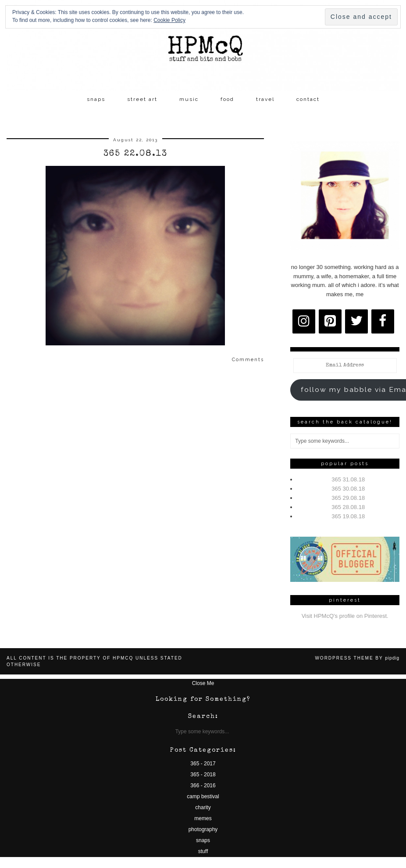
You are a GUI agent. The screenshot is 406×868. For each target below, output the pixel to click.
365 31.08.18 (348, 479)
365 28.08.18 (348, 507)
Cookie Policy (169, 20)
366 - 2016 (203, 786)
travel (265, 99)
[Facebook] (383, 321)
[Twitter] (356, 321)
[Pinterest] (330, 321)
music (189, 99)
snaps (96, 99)
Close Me (203, 683)
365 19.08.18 (348, 516)
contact (308, 99)
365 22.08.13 (135, 154)
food (227, 99)
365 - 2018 (203, 775)
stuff (203, 851)
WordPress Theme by (357, 658)
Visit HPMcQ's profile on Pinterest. (345, 616)
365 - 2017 (203, 764)
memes (203, 818)
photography (203, 829)
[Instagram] (304, 321)
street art (142, 99)
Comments (248, 360)
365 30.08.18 (348, 489)
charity (203, 807)
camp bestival (203, 796)
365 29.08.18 (348, 498)
